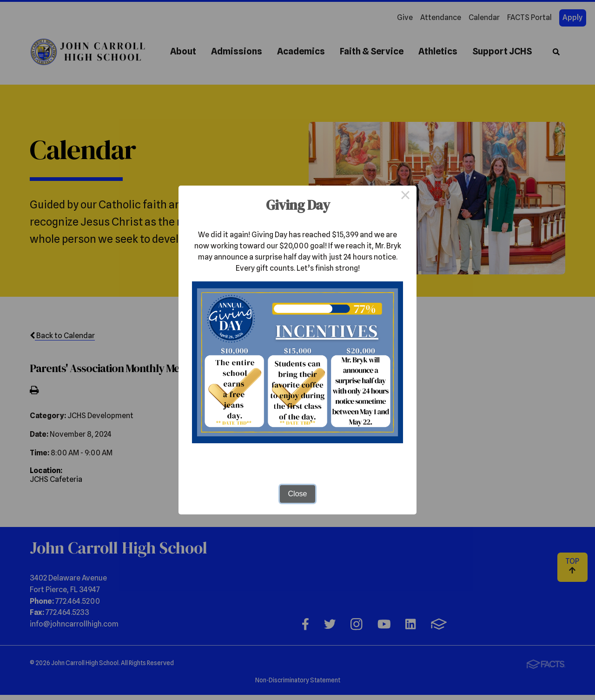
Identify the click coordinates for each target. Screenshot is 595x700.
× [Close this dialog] (405, 197)
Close (298, 494)
